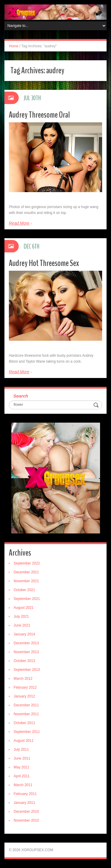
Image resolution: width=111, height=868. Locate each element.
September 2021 (27, 599)
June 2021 (22, 625)
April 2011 (22, 776)
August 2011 (24, 741)
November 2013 (26, 652)
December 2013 (26, 643)
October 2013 (24, 661)
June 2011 (22, 758)
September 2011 (27, 732)
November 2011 (26, 714)
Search (21, 396)
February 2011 (25, 794)
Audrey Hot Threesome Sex (44, 263)
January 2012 (24, 696)
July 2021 (21, 616)
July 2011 (21, 749)
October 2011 (24, 723)
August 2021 (24, 608)
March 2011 (23, 785)
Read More (19, 223)
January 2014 (24, 634)
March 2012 (23, 679)
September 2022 (27, 563)
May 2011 (21, 767)
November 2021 (26, 581)
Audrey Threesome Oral (39, 115)
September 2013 (27, 670)
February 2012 (25, 687)
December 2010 (26, 812)
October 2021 (24, 590)
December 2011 (26, 705)
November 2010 (26, 820)
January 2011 (24, 803)
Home (14, 46)
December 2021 (26, 572)
